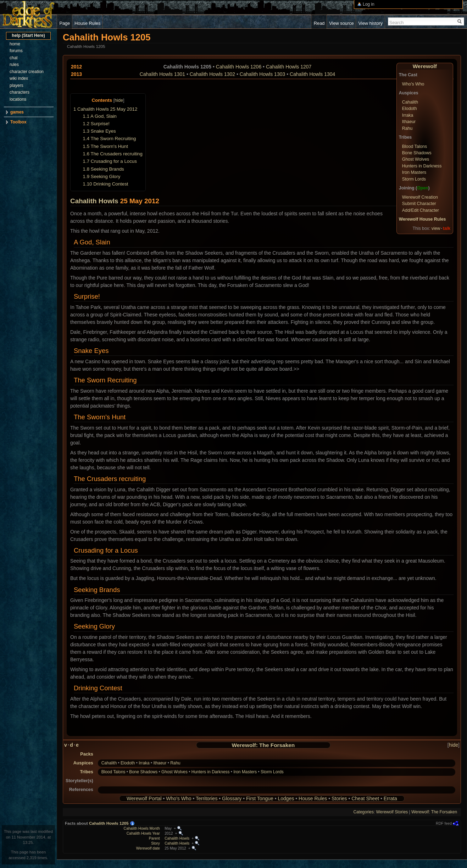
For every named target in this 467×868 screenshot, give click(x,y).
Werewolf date (148, 848)
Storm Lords (414, 179)
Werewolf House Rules (422, 219)
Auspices (83, 763)
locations (18, 99)
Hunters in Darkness (422, 166)
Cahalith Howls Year (143, 833)
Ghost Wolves (416, 159)
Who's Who (413, 84)
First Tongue (260, 798)
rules (14, 65)
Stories (339, 798)
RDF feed (444, 823)
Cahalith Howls (94, 201)
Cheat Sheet (365, 798)
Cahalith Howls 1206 (239, 67)
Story (155, 843)
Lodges (286, 798)
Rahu (407, 128)
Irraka (408, 115)
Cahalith (410, 102)
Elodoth (410, 109)
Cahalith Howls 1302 (212, 74)
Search (397, 23)
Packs (87, 754)
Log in (369, 4)
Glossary (232, 798)
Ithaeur (409, 122)
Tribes (87, 772)
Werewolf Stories (392, 812)
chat (14, 58)
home (15, 44)
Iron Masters (414, 172)
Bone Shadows (417, 153)
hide (119, 100)
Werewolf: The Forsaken (263, 745)
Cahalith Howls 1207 (289, 67)
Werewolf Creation (420, 197)
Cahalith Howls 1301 (162, 74)
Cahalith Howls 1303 (262, 74)
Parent (154, 838)
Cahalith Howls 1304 (312, 74)
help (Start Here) (28, 35)
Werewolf (425, 66)
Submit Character (419, 204)
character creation (27, 72)
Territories (207, 798)
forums (16, 51)
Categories (363, 812)
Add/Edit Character (421, 210)
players (16, 85)
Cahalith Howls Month (142, 828)
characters (20, 92)
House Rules (313, 798)
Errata (390, 798)
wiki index (19, 78)
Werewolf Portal (144, 798)
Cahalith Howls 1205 (109, 823)
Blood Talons (415, 146)
